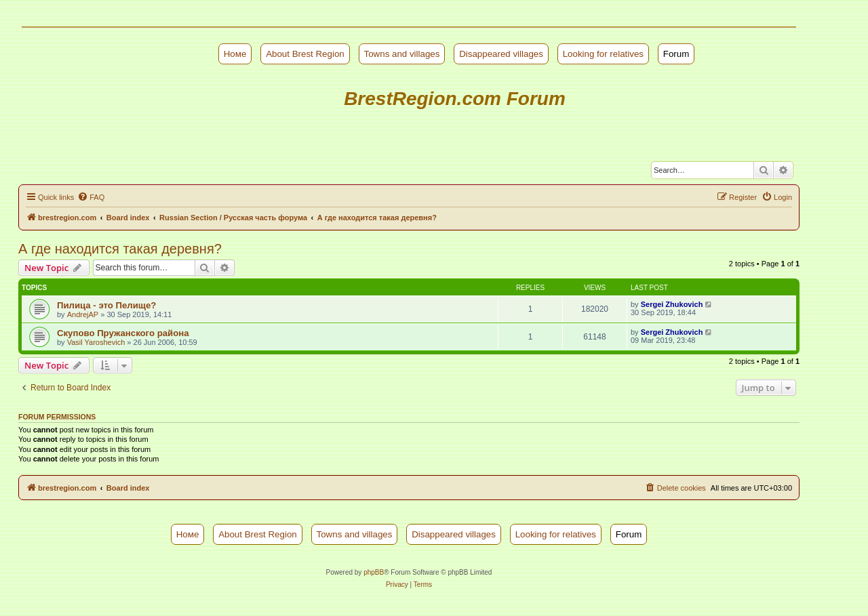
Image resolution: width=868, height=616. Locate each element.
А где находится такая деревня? (120, 249)
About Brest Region (305, 54)
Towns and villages (402, 54)
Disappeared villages (501, 54)
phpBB (374, 572)
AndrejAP (83, 314)
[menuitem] (91, 197)
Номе (235, 54)
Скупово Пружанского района (123, 333)
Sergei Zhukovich (672, 304)
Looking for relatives (603, 54)
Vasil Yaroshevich (96, 342)
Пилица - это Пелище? (106, 305)
